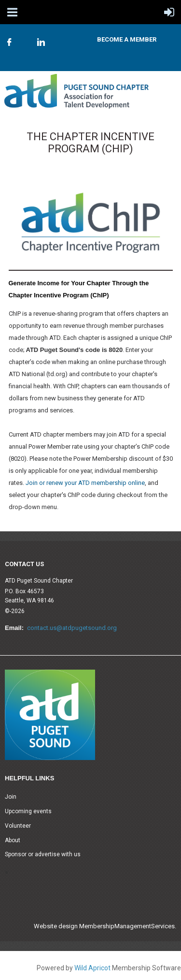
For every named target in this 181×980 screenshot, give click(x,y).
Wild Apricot (92, 968)
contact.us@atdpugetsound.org (72, 628)
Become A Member (127, 39)
